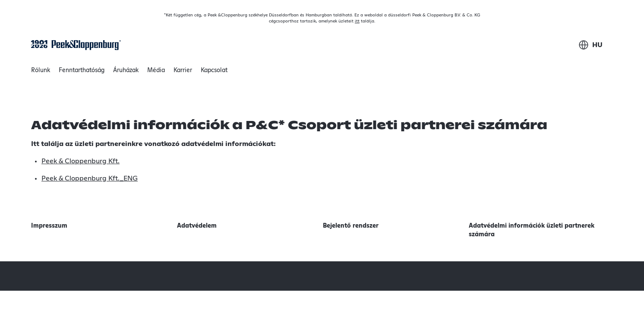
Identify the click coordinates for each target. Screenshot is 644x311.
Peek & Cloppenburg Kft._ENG (90, 178)
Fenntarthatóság (82, 73)
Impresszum (49, 226)
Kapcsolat (214, 70)
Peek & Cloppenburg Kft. (80, 161)
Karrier (183, 70)
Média (156, 70)
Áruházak (126, 70)
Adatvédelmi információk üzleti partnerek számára (532, 230)
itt (357, 21)
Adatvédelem (197, 226)
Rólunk (41, 73)
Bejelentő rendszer (351, 226)
